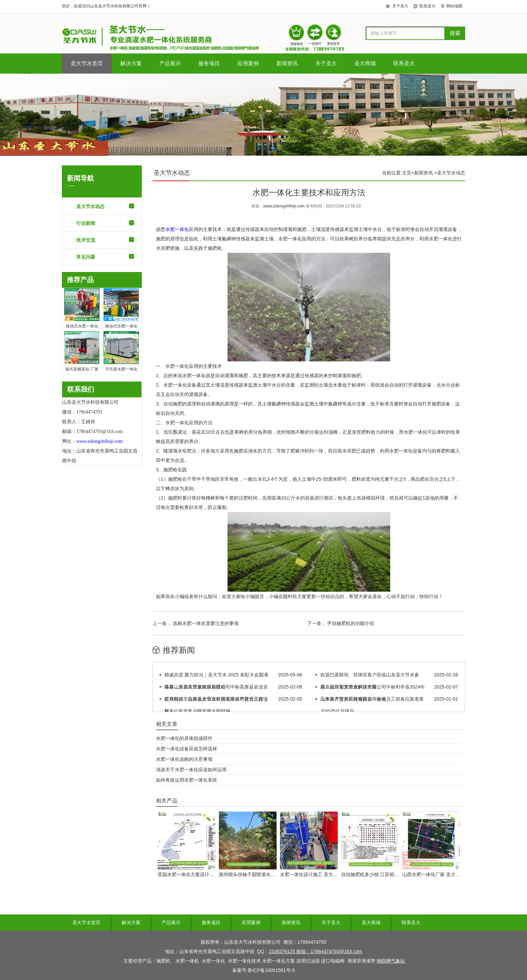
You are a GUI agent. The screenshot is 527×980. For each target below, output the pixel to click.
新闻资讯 (287, 63)
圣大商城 (365, 63)
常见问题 (86, 257)
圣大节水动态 (90, 206)
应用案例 (248, 63)
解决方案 (131, 63)
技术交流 (86, 240)
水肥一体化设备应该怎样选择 (187, 749)
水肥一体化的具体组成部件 (184, 738)
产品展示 (170, 63)
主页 (407, 173)
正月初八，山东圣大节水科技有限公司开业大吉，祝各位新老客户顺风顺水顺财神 (216, 705)
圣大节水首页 (87, 63)
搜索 (455, 33)
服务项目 (209, 63)
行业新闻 (86, 223)
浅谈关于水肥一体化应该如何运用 (191, 770)
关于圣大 (326, 63)
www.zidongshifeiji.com (284, 206)
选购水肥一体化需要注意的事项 (205, 623)
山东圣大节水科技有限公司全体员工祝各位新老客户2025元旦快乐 (372, 705)
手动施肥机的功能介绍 (350, 623)
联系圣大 (404, 63)
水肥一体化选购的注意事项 (184, 759)
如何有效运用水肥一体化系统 (187, 780)
